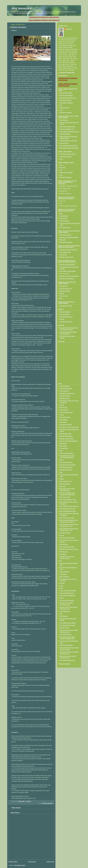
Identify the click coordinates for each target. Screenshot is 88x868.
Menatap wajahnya (65, 484)
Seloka (62, 598)
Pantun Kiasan (64, 544)
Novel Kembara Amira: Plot (67, 509)
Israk (61, 298)
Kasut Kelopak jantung (66, 462)
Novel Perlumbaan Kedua (67, 518)
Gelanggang (63, 422)
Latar (61, 110)
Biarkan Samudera (65, 291)
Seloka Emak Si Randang (67, 279)
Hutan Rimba (64, 218)
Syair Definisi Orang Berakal (68, 271)
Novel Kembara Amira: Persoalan (69, 506)
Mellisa (62, 293)
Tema (61, 165)
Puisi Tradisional (65, 577)
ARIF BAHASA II (22, 8)
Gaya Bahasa (64, 420)
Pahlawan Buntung (65, 227)
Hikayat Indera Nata (65, 235)
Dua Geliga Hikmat (65, 252)
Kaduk (62, 460)
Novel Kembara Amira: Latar (68, 499)
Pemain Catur (64, 296)
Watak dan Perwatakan (66, 103)
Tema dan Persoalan (66, 100)
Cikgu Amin (69, 29)
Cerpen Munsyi (64, 143)
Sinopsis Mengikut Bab (66, 95)
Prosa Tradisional (65, 572)
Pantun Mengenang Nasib (67, 547)
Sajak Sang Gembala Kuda (68, 127)
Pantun (62, 535)
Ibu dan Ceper (64, 286)
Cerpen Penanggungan (66, 412)
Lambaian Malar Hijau (66, 322)
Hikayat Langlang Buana (67, 257)
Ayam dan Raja (64, 391)
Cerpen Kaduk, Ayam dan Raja (69, 141)
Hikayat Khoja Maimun (66, 242)
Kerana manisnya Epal (66, 467)
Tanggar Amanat (65, 221)
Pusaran (62, 319)
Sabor (62, 586)
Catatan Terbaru (13, 862)
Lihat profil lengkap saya (67, 73)
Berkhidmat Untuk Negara (67, 393)
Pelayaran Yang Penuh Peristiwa (69, 237)
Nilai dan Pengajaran (66, 112)
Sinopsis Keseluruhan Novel (68, 98)
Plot (61, 105)
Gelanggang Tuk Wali (66, 306)
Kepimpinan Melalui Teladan (68, 465)
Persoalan (63, 168)
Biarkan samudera (48, 803)
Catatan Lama (50, 862)
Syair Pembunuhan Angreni (68, 625)
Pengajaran (63, 554)
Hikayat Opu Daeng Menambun (69, 250)
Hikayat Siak (63, 255)
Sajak (62, 588)
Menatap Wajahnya (65, 312)
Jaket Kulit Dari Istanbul (67, 453)
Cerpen (62, 405)
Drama (62, 415)
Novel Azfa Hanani (65, 497)
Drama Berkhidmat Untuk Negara (69, 148)
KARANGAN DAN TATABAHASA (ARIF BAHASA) (44, 17)
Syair (61, 614)
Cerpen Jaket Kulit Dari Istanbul (69, 146)
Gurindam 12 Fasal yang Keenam (69, 427)
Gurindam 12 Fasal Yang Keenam (69, 276)
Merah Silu (63, 240)
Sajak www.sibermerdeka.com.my (69, 132)
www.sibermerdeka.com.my (68, 660)
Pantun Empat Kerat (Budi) (67, 265)
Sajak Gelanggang (65, 134)
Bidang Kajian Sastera (66, 93)
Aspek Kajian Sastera (66, 388)
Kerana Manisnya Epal (66, 317)
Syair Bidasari (64, 120)
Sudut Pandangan (65, 611)
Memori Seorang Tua (66, 289)
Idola (61, 213)
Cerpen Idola (64, 407)
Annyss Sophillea (65, 314)
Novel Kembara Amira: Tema (68, 511)
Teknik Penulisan (65, 108)
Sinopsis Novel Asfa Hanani (68, 154)
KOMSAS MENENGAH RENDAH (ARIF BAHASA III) (44, 20)
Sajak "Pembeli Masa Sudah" (68, 591)
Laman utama (32, 862)
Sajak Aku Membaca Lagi (67, 129)
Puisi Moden (63, 574)
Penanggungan (64, 216)
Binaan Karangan (65, 398)
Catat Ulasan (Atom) (20, 865)
